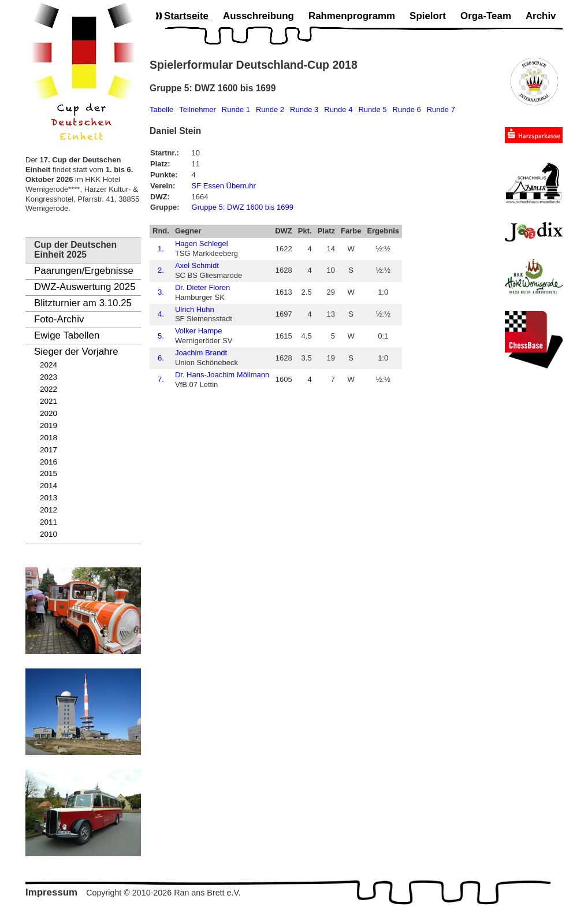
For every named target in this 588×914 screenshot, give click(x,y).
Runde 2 (270, 109)
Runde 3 (304, 109)
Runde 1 (236, 109)
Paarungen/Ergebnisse (84, 271)
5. (161, 336)
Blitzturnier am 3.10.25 (83, 303)
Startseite (186, 16)
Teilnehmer (198, 109)
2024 (49, 365)
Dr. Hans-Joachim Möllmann (222, 375)
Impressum (51, 892)
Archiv (541, 16)
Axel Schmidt (197, 265)
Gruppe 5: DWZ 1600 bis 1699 (243, 207)
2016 (49, 462)
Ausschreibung (258, 16)
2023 (49, 377)
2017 (49, 450)
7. (161, 379)
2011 (49, 522)
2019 (49, 426)
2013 (49, 498)
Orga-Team (486, 16)
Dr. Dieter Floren (202, 287)
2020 (49, 413)
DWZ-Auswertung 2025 (85, 287)
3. (161, 292)
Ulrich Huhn (195, 309)
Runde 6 (407, 109)
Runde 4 (338, 109)
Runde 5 (372, 109)
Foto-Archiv (59, 319)
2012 (49, 510)
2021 (49, 401)
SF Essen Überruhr (224, 186)
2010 (49, 534)
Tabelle (161, 109)
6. (161, 358)
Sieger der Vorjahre (76, 352)
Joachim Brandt (201, 353)
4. (161, 314)
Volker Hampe (199, 331)
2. (161, 270)
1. (161, 249)
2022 (49, 389)
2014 (49, 486)
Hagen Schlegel (202, 244)
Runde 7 (441, 109)
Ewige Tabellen (67, 335)
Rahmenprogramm (352, 16)
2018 (49, 438)
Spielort (428, 16)
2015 (49, 473)
